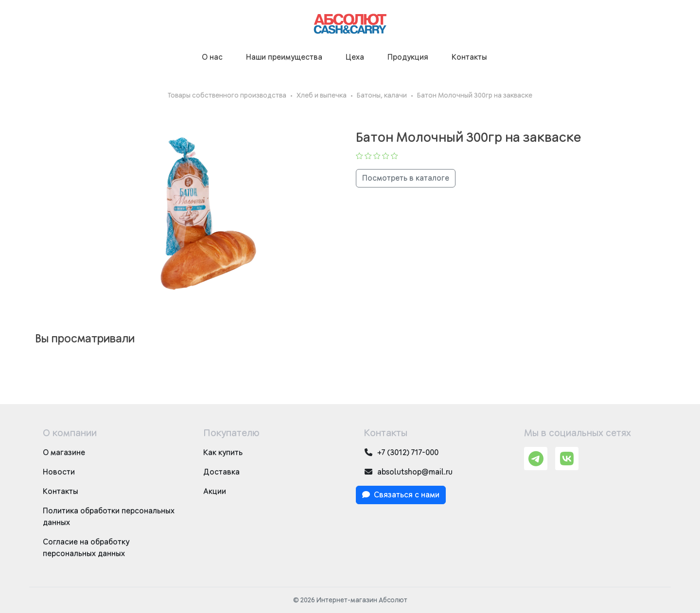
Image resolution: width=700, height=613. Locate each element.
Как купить (223, 453)
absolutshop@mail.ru (408, 472)
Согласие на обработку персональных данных (86, 548)
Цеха (355, 57)
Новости (59, 472)
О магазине (64, 453)
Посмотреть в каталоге (406, 178)
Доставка (221, 472)
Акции (215, 492)
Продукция (408, 57)
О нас (212, 57)
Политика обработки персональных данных (109, 517)
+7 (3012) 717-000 (401, 452)
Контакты (469, 57)
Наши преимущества (284, 57)
